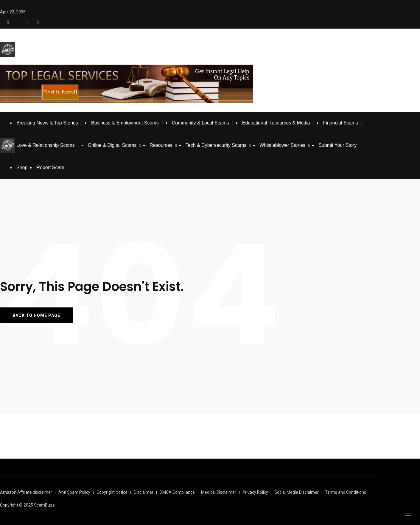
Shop (22, 168)
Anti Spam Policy (74, 492)
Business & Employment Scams (125, 123)
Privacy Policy (255, 492)
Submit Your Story (337, 145)
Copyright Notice (112, 492)
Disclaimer (144, 492)
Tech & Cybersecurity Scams (216, 145)
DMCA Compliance (177, 492)
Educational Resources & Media (276, 123)
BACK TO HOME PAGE (36, 315)
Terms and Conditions (346, 492)
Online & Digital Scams (112, 145)
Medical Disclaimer (219, 492)
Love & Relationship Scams (46, 145)
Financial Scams (340, 123)
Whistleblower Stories (282, 145)
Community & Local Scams (200, 123)
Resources (161, 145)
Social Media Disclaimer (297, 492)
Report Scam (50, 168)
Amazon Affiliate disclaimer (26, 492)
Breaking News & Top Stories (47, 123)
